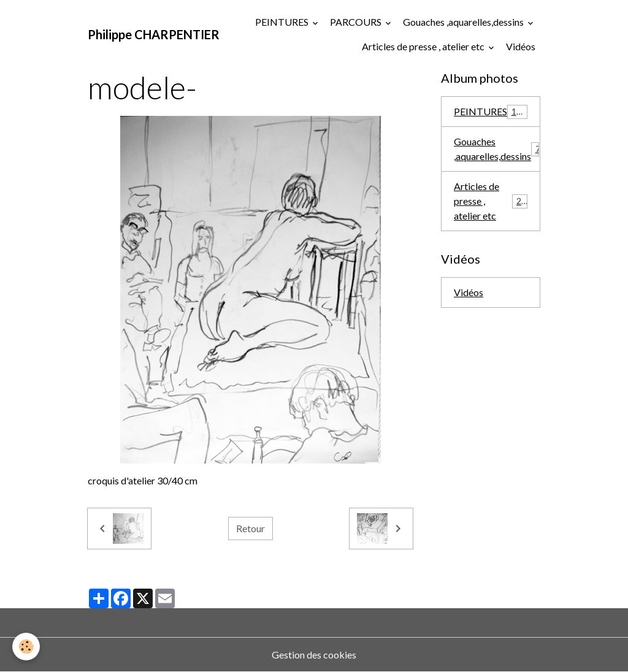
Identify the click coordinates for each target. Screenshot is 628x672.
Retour (251, 528)
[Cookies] (26, 647)
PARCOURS (357, 22)
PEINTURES (283, 22)
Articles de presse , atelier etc (424, 46)
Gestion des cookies (314, 655)
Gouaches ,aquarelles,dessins (464, 22)
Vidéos (521, 46)
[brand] (154, 34)
